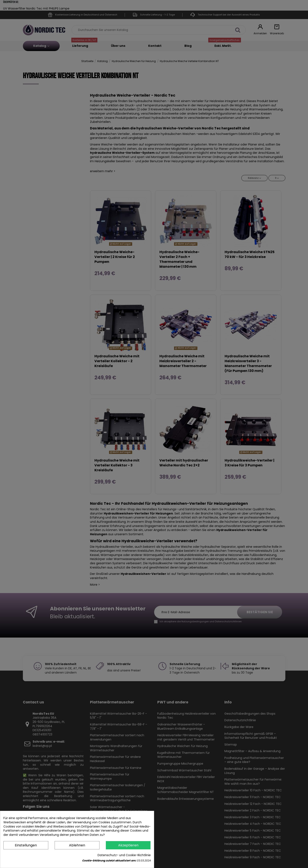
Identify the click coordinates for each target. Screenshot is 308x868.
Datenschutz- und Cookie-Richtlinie (124, 855)
